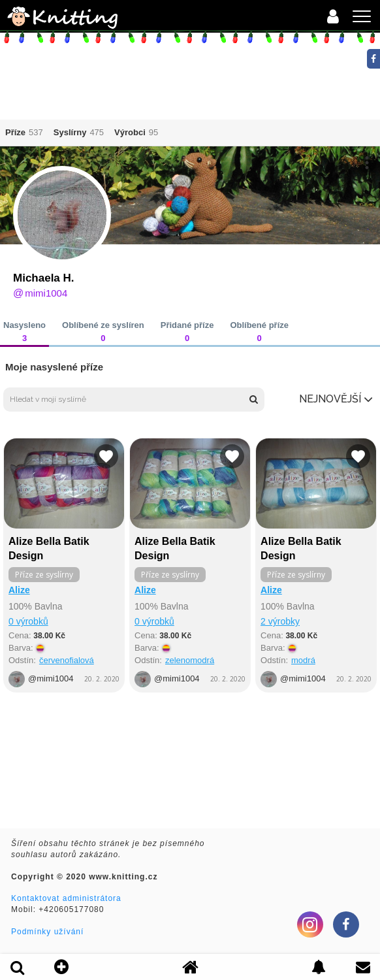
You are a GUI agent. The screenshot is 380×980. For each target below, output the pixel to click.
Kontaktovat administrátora (66, 898)
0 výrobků (28, 621)
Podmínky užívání (47, 932)
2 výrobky (280, 621)
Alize (19, 590)
